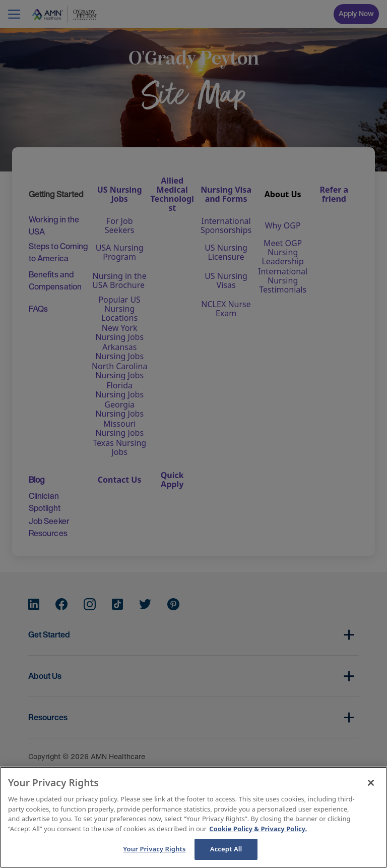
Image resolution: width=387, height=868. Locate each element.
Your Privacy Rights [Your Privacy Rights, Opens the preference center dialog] (154, 849)
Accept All (226, 849)
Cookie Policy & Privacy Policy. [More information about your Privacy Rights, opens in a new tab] (258, 829)
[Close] (371, 783)
